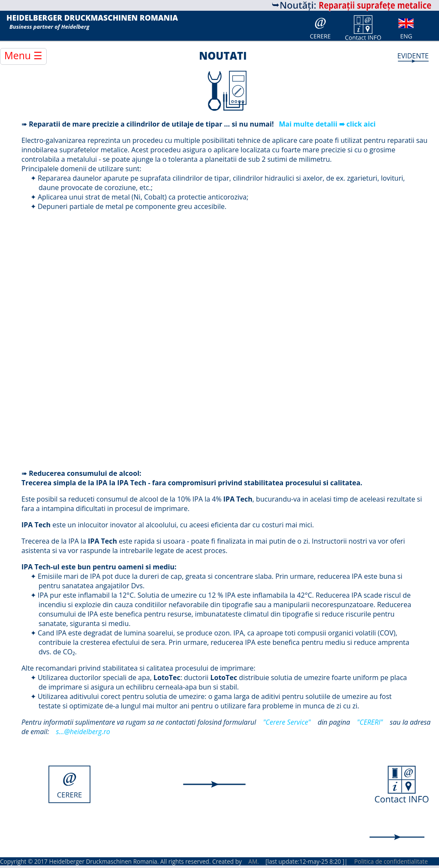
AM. (253, 861)
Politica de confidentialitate (391, 861)
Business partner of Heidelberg (49, 27)
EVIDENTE (413, 56)
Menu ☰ (23, 55)
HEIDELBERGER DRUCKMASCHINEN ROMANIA (92, 18)
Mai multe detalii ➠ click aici (327, 124)
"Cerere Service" (287, 722)
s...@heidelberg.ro (83, 732)
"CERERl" (370, 722)
